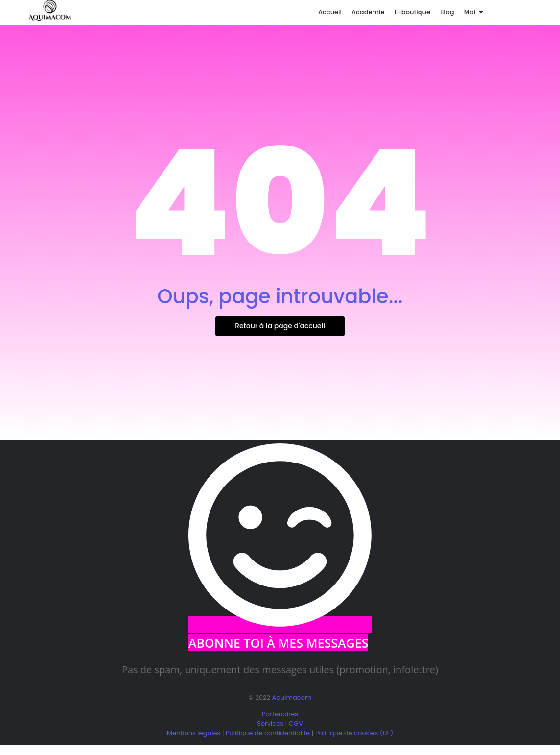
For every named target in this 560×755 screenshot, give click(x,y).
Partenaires (280, 714)
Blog (447, 12)
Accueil (330, 12)
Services (270, 723)
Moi (471, 12)
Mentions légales (194, 733)
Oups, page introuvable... (280, 296)
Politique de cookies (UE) (354, 733)
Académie (368, 12)
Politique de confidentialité (268, 733)
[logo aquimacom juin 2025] (50, 11)
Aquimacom (292, 697)
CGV (296, 723)
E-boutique (412, 12)
